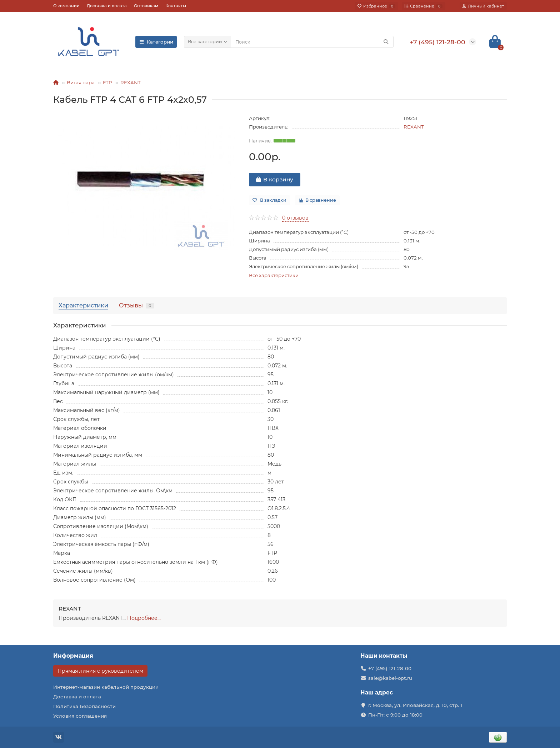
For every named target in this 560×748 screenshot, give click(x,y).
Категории (156, 42)
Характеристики (83, 305)
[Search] (312, 42)
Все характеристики (274, 275)
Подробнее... (144, 618)
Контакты (176, 6)
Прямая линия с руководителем (100, 671)
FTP (107, 82)
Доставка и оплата (107, 6)
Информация (73, 656)
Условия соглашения (80, 716)
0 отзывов (295, 218)
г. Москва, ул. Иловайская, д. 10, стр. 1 (415, 705)
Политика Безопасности (84, 706)
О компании (66, 6)
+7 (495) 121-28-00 (390, 668)
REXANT (131, 82)
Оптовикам (146, 6)
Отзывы (137, 305)
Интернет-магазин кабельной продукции (106, 687)
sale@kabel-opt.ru (390, 678)
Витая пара (81, 82)
